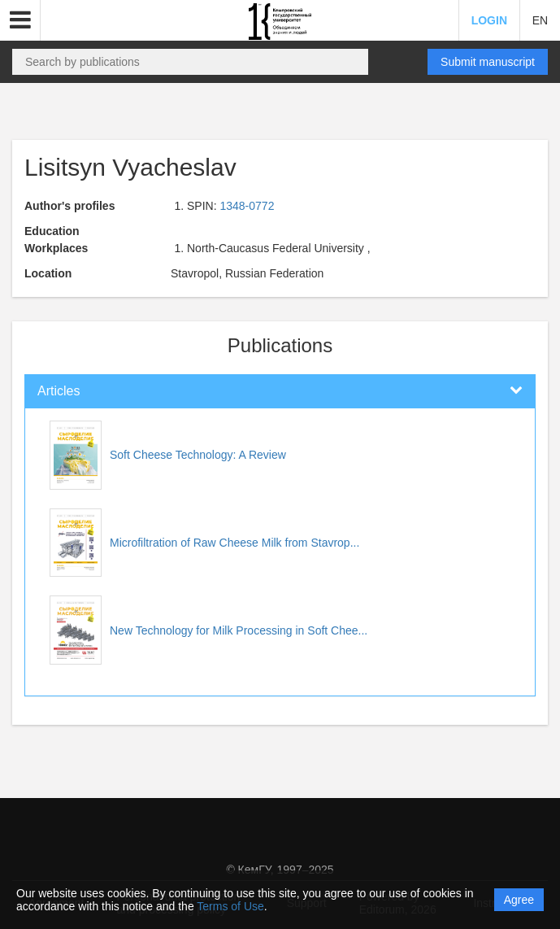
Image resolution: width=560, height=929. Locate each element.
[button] (20, 20)
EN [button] (540, 20)
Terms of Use (230, 906)
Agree (519, 900)
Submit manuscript (488, 62)
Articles (59, 391)
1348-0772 (247, 206)
